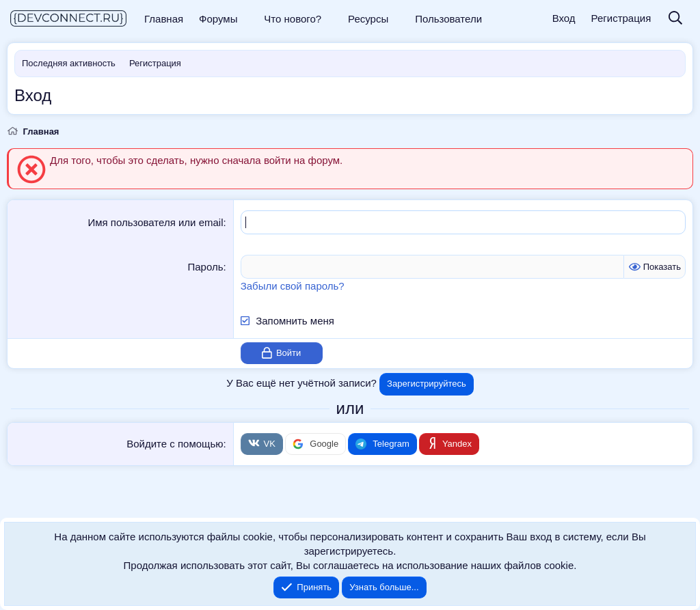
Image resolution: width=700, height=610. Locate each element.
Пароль (205, 267)
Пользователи (448, 19)
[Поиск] (675, 19)
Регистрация (155, 63)
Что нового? (293, 19)
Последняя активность (69, 63)
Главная (164, 19)
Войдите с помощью (175, 444)
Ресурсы (368, 19)
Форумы (218, 19)
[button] (247, 19)
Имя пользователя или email (155, 222)
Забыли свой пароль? (293, 286)
